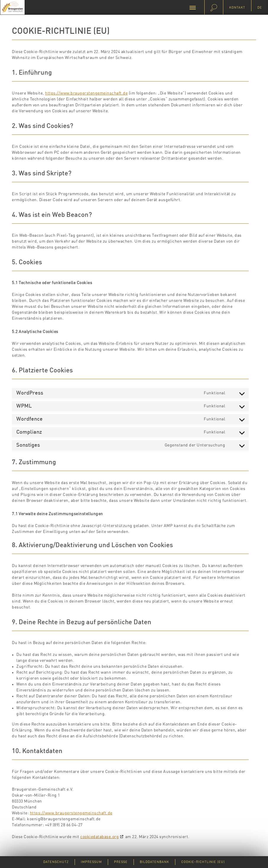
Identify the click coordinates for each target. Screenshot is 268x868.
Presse (121, 862)
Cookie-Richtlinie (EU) (203, 862)
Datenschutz (56, 862)
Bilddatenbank (154, 862)
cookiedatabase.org (100, 837)
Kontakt (237, 8)
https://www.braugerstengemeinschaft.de (86, 93)
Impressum (91, 862)
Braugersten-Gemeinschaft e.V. (12, 7)
